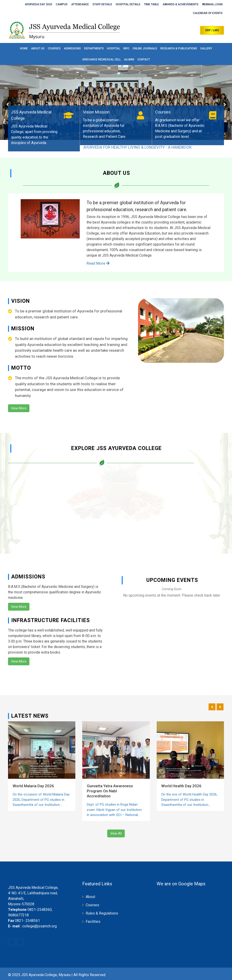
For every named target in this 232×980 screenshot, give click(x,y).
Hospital (114, 48)
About (90, 897)
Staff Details (102, 4)
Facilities (93, 922)
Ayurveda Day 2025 (38, 4)
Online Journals (145, 48)
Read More (98, 263)
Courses (54, 48)
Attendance (80, 4)
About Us (38, 48)
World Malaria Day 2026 (33, 786)
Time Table (151, 4)
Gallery (206, 48)
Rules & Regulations (102, 913)
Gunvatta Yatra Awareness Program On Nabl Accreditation (110, 791)
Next (224, 105)
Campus (62, 4)
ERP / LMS (212, 30)
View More (19, 408)
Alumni (129, 59)
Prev (8, 105)
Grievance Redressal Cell (102, 59)
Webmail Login (212, 4)
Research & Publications (179, 48)
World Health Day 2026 (181, 786)
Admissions (72, 48)
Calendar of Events (208, 13)
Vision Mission (96, 112)
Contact (144, 59)
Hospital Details (128, 4)
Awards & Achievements (181, 4)
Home (24, 48)
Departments (94, 48)
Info (126, 48)
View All (116, 833)
